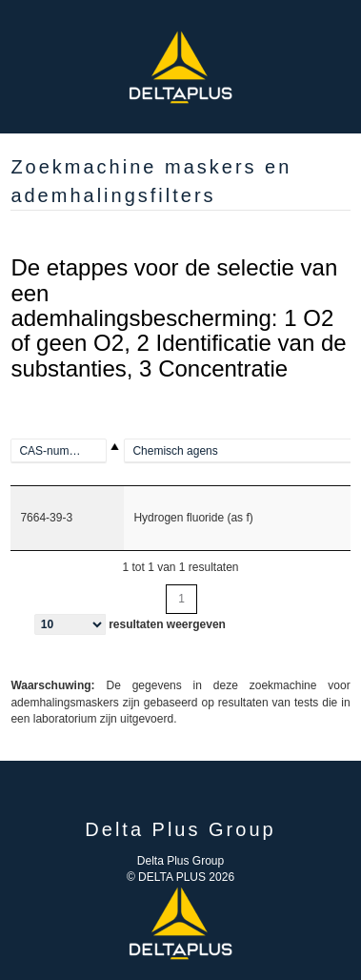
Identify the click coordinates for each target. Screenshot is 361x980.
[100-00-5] (67, 451)
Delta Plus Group (180, 861)
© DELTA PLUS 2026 (180, 877)
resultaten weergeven (130, 624)
